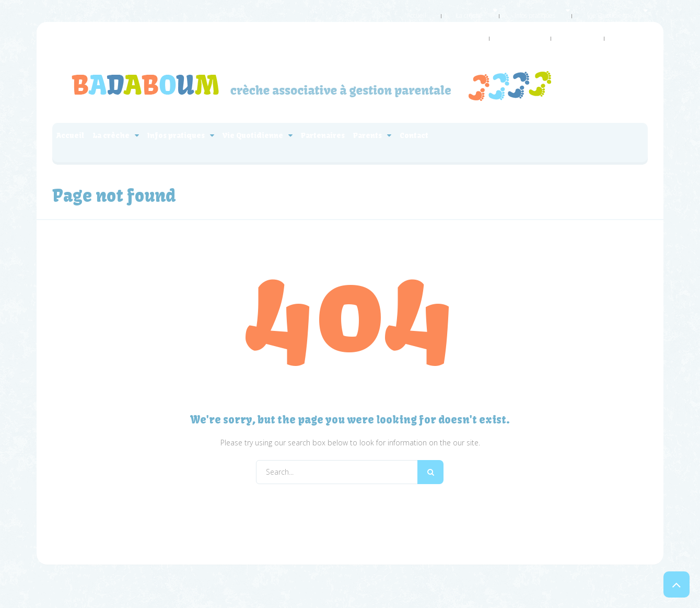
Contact (637, 23)
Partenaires (588, 10)
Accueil (384, 10)
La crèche (422, 10)
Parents (630, 10)
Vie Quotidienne (532, 10)
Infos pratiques (472, 10)
